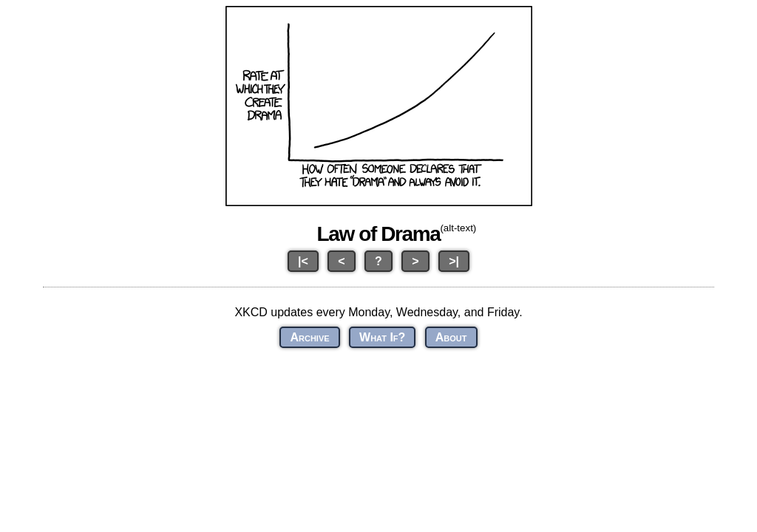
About (451, 337)
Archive (309, 337)
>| (454, 261)
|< (303, 261)
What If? (382, 337)
